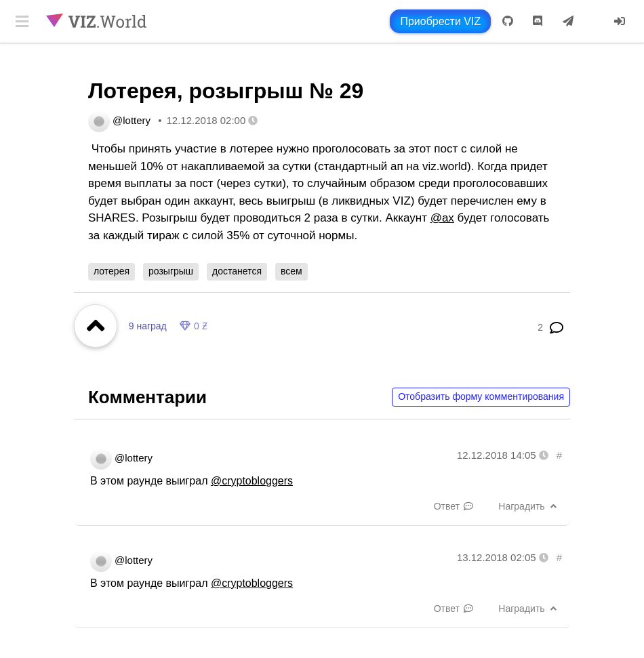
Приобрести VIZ (440, 21)
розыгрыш (171, 271)
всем (291, 271)
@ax (442, 218)
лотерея (112, 271)
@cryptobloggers (252, 481)
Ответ (454, 506)
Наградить (529, 506)
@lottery (132, 120)
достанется (237, 271)
